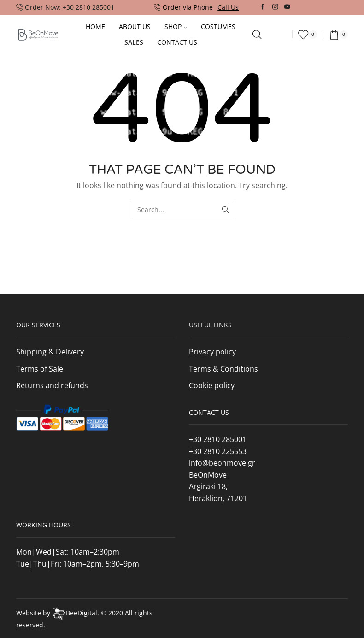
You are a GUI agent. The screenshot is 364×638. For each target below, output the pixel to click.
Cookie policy (212, 385)
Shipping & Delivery (50, 352)
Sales (134, 42)
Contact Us (177, 42)
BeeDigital (82, 613)
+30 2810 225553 (218, 451)
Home (95, 27)
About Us (135, 27)
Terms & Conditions (223, 369)
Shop (176, 27)
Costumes (218, 27)
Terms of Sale (40, 369)
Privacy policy (212, 352)
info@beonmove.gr (222, 463)
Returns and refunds (52, 385)
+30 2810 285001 (218, 439)
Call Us (228, 7)
